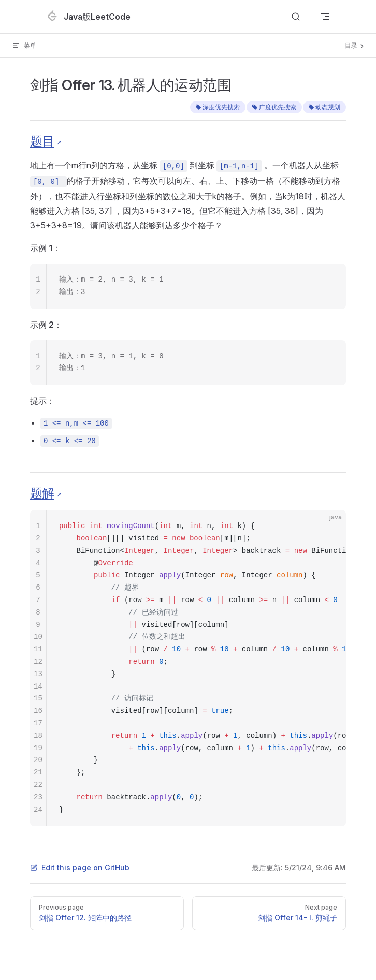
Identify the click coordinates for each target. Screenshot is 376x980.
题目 (42, 141)
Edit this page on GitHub (80, 867)
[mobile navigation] (325, 17)
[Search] (296, 17)
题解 (42, 493)
